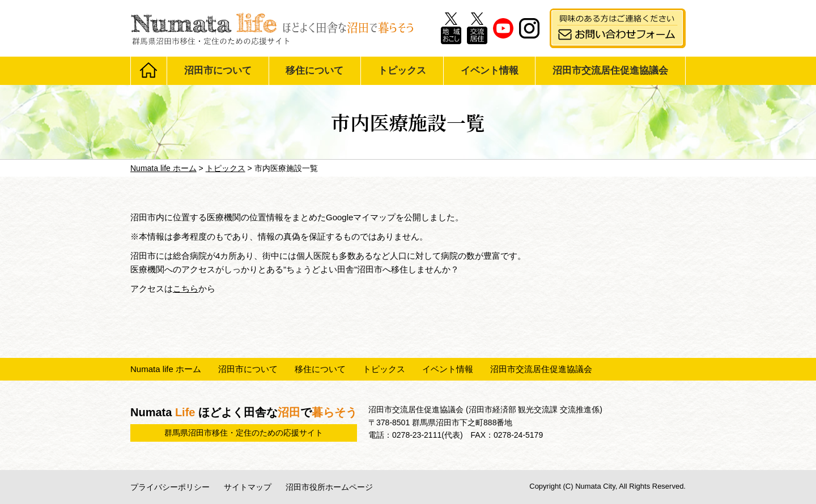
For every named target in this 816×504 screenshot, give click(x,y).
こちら (186, 289)
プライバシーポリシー (170, 487)
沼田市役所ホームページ (329, 487)
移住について (314, 71)
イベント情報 (490, 71)
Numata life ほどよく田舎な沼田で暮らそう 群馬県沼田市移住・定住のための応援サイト (272, 28)
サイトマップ (248, 487)
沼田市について (218, 71)
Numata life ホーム (166, 369)
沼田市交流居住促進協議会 (610, 71)
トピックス (402, 71)
